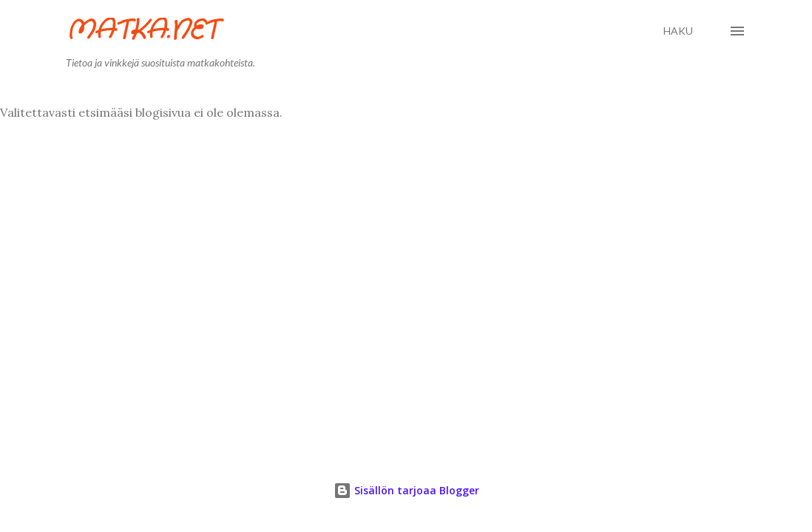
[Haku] (678, 31)
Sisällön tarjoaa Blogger (406, 490)
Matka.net (142, 31)
